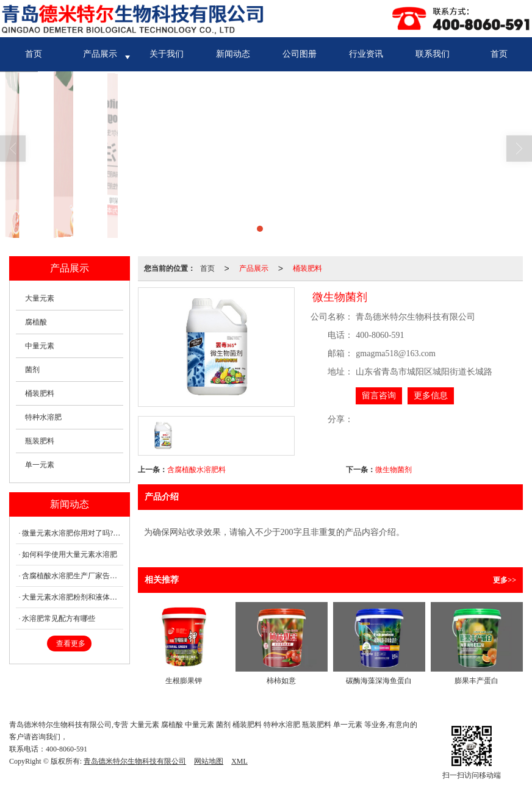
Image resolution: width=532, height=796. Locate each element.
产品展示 (100, 54)
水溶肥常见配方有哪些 (59, 619)
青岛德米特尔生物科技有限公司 (135, 761)
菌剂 (32, 370)
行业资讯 (366, 54)
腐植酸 (36, 322)
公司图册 (300, 54)
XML (239, 761)
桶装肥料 (307, 268)
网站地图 (209, 761)
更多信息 (431, 396)
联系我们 (433, 54)
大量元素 (40, 298)
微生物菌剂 (394, 470)
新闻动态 (233, 54)
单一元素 (40, 465)
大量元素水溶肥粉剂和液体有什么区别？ (73, 597)
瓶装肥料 (40, 441)
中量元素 (40, 346)
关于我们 (167, 54)
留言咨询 (379, 396)
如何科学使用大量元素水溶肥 (70, 554)
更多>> (505, 580)
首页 (34, 54)
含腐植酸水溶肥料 (196, 470)
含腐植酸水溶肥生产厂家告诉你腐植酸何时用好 (73, 576)
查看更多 (71, 644)
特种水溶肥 (43, 417)
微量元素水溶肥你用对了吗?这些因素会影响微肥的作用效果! (73, 533)
